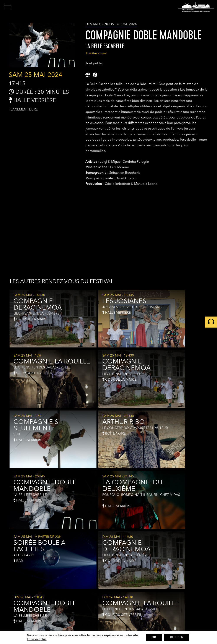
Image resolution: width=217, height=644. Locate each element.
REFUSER (177, 637)
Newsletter (178, 622)
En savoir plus (36, 639)
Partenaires (178, 627)
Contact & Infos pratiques (188, 617)
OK (153, 637)
